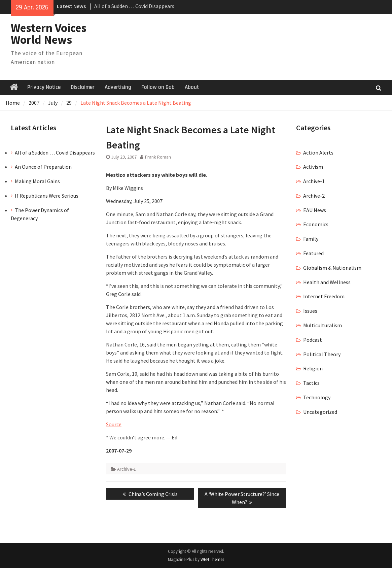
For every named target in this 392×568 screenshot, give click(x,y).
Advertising (118, 87)
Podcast (313, 340)
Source (114, 424)
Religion (313, 368)
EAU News (315, 210)
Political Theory (322, 354)
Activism (313, 167)
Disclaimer (83, 87)
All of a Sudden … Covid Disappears (134, 6)
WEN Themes (212, 559)
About (192, 87)
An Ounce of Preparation (43, 167)
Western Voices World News (49, 34)
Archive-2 (314, 196)
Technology (317, 397)
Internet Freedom (324, 296)
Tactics (311, 383)
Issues (310, 311)
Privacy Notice (44, 87)
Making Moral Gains (37, 181)
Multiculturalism (323, 325)
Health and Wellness (327, 282)
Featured (313, 253)
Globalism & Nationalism (332, 268)
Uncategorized (320, 412)
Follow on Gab (158, 87)
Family (311, 239)
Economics (316, 224)
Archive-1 (127, 469)
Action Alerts (318, 153)
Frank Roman (158, 157)
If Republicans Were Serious (47, 196)
